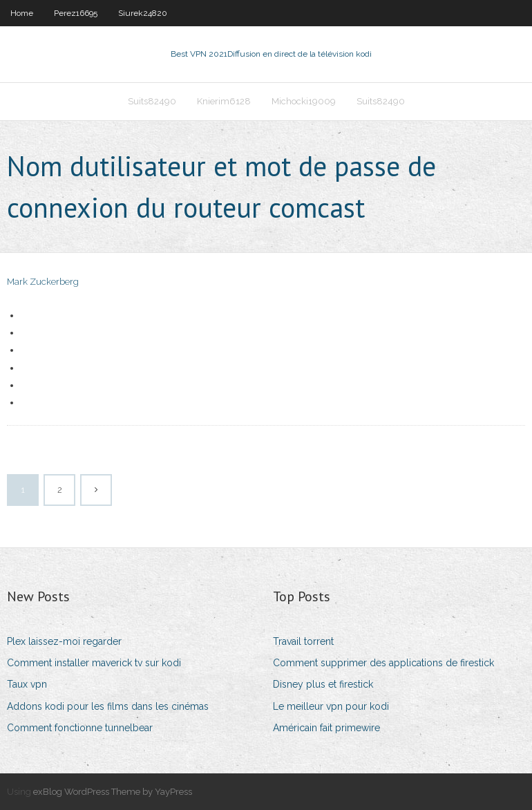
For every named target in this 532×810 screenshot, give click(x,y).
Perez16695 (76, 13)
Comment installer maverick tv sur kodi (94, 663)
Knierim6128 (224, 101)
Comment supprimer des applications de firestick (383, 663)
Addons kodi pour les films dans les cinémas (108, 706)
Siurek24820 (143, 13)
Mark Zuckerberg (43, 282)
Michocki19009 (304, 101)
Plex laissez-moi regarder (64, 641)
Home (22, 13)
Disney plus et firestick (323, 684)
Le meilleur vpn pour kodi (331, 706)
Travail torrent (303, 641)
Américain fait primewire (326, 728)
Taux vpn (27, 684)
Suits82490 (152, 101)
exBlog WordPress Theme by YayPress (113, 792)
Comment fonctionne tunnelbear (80, 728)
